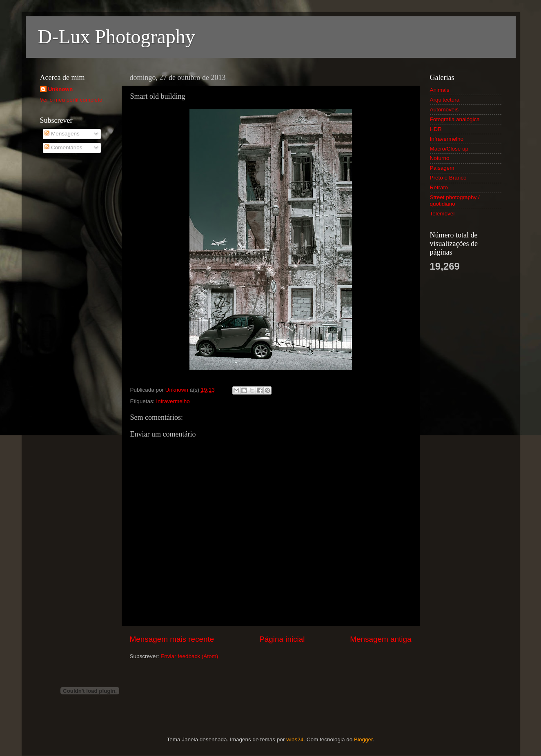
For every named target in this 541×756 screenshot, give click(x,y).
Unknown (61, 89)
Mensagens (62, 134)
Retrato (439, 187)
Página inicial (282, 639)
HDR (436, 129)
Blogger (363, 739)
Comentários (63, 147)
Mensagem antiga (381, 639)
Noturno (440, 158)
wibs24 (295, 739)
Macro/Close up (449, 149)
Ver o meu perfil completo (71, 100)
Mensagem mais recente (172, 639)
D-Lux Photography (117, 37)
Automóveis (444, 110)
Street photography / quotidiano (455, 201)
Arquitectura (445, 100)
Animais (440, 90)
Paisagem (442, 168)
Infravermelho (173, 401)
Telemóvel (442, 214)
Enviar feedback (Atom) (189, 656)
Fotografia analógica (455, 119)
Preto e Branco (448, 178)
